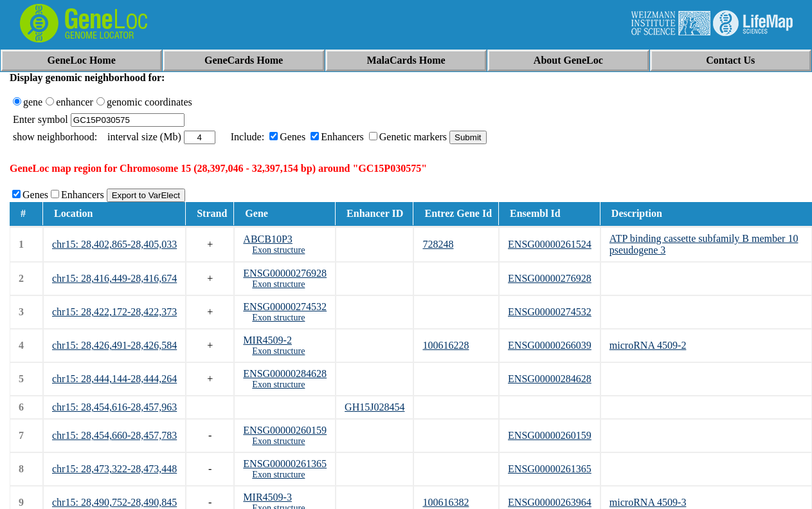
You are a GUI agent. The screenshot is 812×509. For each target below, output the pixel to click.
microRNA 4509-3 (648, 502)
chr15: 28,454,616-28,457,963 (114, 407)
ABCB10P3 (267, 239)
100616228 (446, 345)
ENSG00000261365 (285, 464)
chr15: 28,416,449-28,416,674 (114, 278)
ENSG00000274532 (285, 307)
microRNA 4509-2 (648, 345)
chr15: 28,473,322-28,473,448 (114, 469)
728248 (438, 244)
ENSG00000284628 (285, 374)
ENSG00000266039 (550, 345)
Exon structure (278, 250)
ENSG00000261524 (550, 244)
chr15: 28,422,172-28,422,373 (114, 312)
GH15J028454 (374, 407)
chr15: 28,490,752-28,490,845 (114, 502)
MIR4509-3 (267, 497)
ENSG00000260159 (285, 430)
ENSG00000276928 (285, 273)
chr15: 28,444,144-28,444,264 (114, 379)
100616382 (446, 502)
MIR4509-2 (267, 340)
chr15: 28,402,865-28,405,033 (114, 244)
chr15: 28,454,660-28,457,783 (114, 435)
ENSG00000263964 (550, 502)
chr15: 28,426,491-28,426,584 (114, 345)
